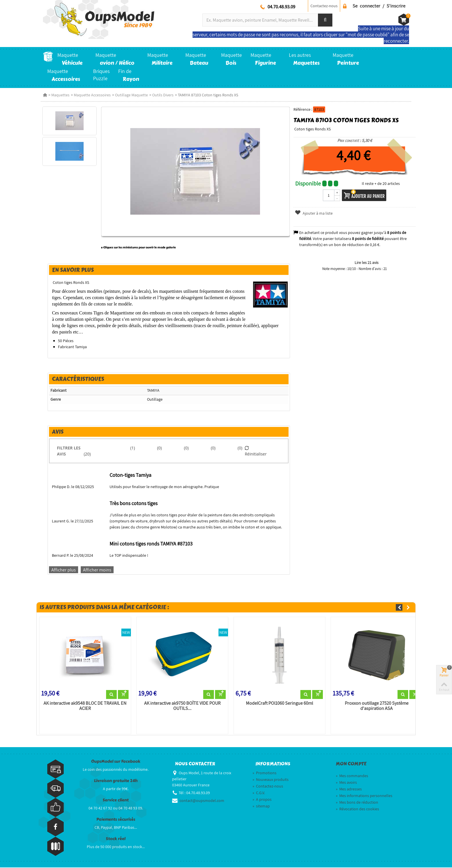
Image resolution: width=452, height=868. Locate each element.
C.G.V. (259, 793)
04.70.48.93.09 (281, 7)
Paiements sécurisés (116, 820)
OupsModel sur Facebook (116, 762)
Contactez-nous (324, 6)
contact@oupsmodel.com (202, 801)
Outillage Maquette (131, 95)
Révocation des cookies (357, 809)
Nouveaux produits (271, 780)
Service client (116, 800)
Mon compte (351, 764)
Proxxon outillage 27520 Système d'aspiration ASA (377, 706)
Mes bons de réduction (357, 803)
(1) (132, 448)
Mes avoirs (346, 783)
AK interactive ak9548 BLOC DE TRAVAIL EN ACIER (84, 706)
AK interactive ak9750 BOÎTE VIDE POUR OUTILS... (181, 706)
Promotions (264, 773)
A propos (262, 800)
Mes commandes (352, 776)
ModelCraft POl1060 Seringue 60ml (279, 704)
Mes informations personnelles (364, 796)
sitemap (261, 807)
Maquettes (60, 95)
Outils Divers (163, 95)
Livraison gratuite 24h (116, 781)
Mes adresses (349, 790)
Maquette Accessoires (92, 95)
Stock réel (116, 839)
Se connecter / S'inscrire (379, 6)
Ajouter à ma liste (314, 213)
